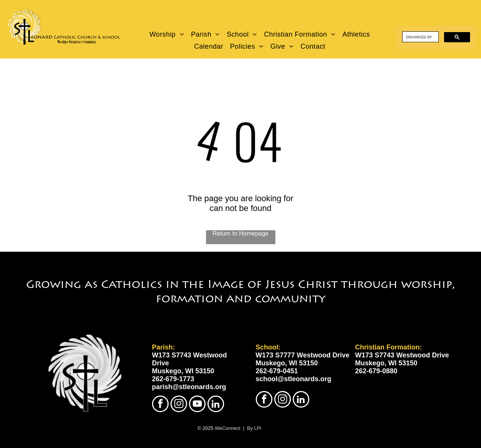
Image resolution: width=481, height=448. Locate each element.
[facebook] (160, 405)
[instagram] (179, 405)
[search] (420, 37)
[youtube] (197, 405)
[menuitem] (167, 34)
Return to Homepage (240, 233)
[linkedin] (216, 405)
